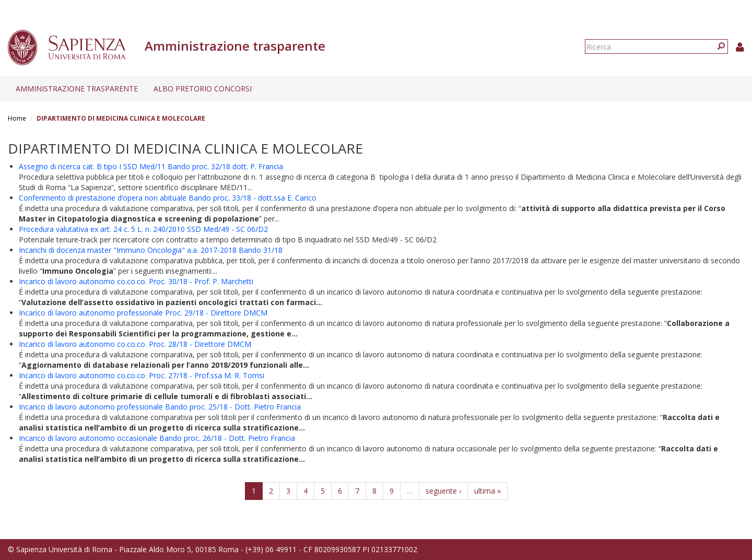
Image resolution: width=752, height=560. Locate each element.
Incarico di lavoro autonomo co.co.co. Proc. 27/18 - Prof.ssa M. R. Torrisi (142, 375)
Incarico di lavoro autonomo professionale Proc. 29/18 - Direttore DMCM (143, 313)
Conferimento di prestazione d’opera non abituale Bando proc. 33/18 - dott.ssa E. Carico (168, 198)
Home (17, 118)
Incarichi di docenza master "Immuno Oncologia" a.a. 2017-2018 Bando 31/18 (151, 250)
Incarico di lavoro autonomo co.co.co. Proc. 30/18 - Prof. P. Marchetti (136, 281)
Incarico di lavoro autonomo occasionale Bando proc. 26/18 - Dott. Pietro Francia (157, 438)
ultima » (487, 491)
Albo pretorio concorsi (203, 89)
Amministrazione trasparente (77, 89)
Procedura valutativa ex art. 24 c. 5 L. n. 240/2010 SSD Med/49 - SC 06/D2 (143, 229)
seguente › (443, 491)
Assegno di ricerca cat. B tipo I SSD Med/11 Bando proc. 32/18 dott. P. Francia (151, 166)
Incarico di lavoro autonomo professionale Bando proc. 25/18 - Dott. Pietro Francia (160, 407)
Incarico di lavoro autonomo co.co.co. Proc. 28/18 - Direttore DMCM (135, 344)
